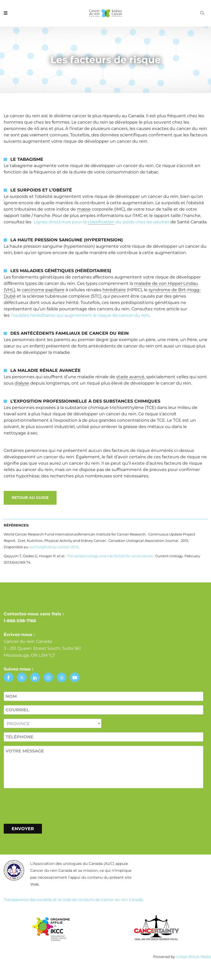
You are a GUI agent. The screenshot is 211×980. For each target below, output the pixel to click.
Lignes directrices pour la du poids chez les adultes (101, 222)
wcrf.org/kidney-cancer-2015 (54, 547)
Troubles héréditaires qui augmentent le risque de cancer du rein (80, 315)
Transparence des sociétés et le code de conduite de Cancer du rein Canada (73, 900)
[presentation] (44, 805)
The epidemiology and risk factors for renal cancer (110, 556)
